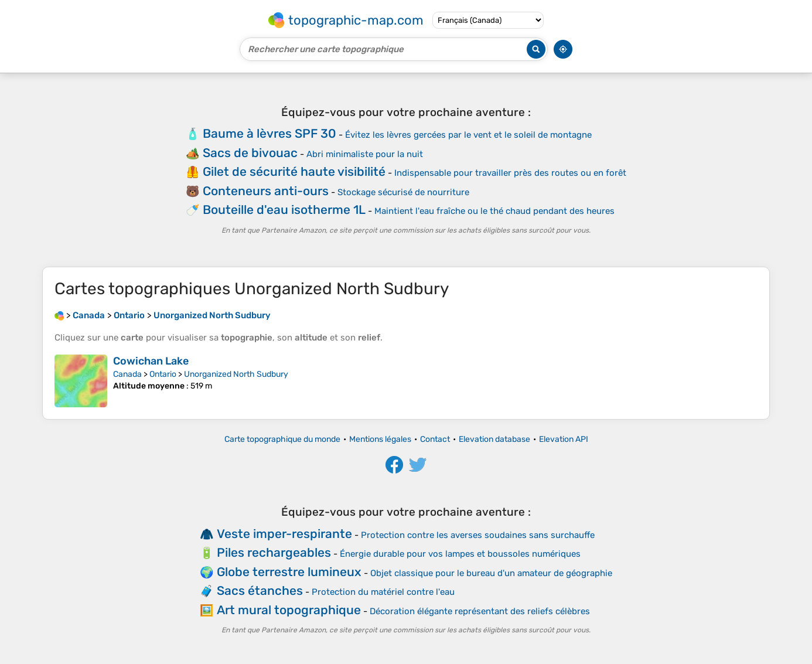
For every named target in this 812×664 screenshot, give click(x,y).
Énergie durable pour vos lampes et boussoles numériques (460, 554)
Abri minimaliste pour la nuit (365, 154)
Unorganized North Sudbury (236, 374)
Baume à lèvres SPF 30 (269, 133)
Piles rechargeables (274, 552)
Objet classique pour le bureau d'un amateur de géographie (491, 573)
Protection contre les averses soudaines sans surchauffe (478, 535)
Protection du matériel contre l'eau (383, 592)
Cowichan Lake (151, 361)
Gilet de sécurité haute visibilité (294, 171)
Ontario (163, 374)
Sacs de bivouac (250, 153)
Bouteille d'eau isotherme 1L (284, 210)
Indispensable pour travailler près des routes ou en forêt (510, 173)
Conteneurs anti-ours (266, 191)
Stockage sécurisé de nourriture (403, 192)
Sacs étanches (260, 590)
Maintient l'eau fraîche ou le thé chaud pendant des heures (494, 211)
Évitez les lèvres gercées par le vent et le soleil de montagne (468, 135)
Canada (127, 374)
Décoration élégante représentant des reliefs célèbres (480, 611)
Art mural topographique (289, 610)
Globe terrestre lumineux (289, 572)
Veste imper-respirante (284, 534)
